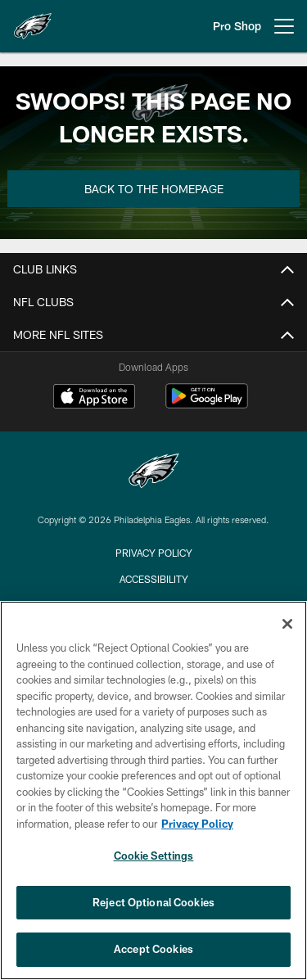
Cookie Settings (154, 856)
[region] (153, 790)
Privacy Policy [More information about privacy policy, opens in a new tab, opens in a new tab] (197, 824)
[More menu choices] (284, 26)
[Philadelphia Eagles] (154, 473)
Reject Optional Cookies (153, 902)
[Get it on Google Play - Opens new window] (207, 404)
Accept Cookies (153, 949)
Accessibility (154, 579)
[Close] (287, 624)
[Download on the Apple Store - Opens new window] (94, 398)
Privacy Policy (154, 553)
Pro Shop (237, 26)
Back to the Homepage (154, 189)
